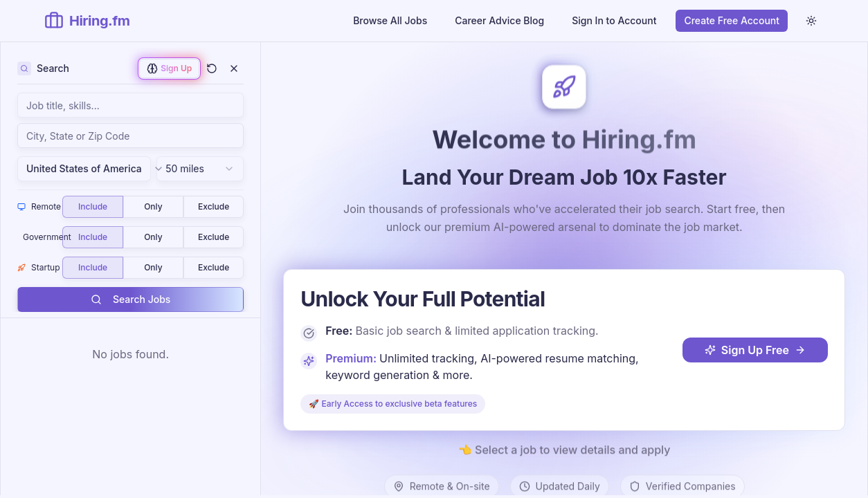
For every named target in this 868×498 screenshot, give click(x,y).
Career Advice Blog (499, 20)
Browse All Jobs (390, 20)
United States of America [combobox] (89, 168)
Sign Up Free (755, 349)
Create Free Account (732, 20)
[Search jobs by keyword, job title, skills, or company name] (130, 105)
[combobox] (130, 136)
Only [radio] (153, 206)
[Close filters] (234, 68)
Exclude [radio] (214, 206)
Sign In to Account (614, 20)
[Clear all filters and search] (212, 68)
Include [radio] (93, 206)
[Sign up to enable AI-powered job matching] (169, 68)
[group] (153, 207)
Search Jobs (130, 299)
